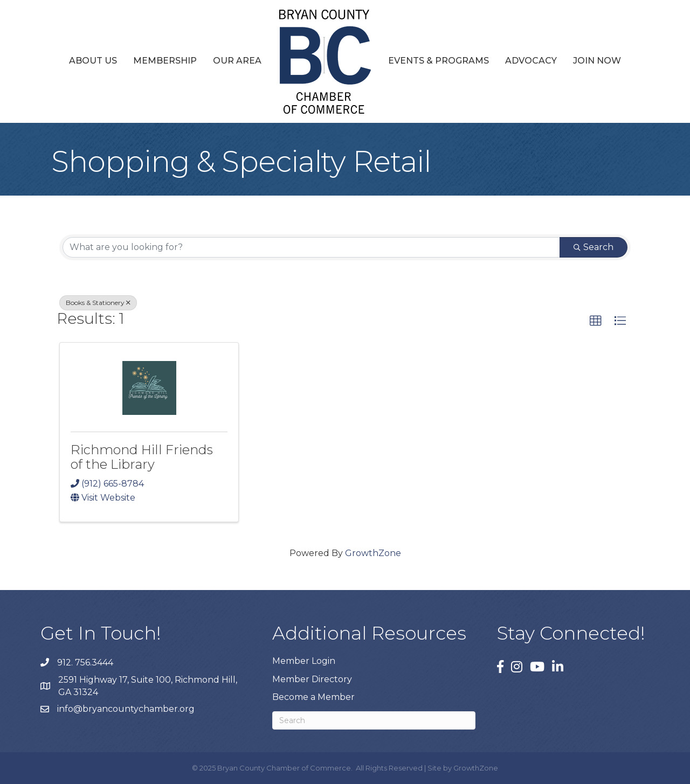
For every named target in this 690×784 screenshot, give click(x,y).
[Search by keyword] (311, 247)
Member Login (304, 661)
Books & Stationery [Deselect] (98, 303)
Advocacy (531, 61)
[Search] (374, 720)
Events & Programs (439, 61)
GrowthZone (373, 553)
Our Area (237, 61)
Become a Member (313, 697)
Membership (165, 61)
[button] (596, 321)
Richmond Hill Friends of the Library (142, 457)
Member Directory (312, 679)
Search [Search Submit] (594, 247)
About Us (93, 61)
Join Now (597, 61)
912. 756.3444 (85, 662)
